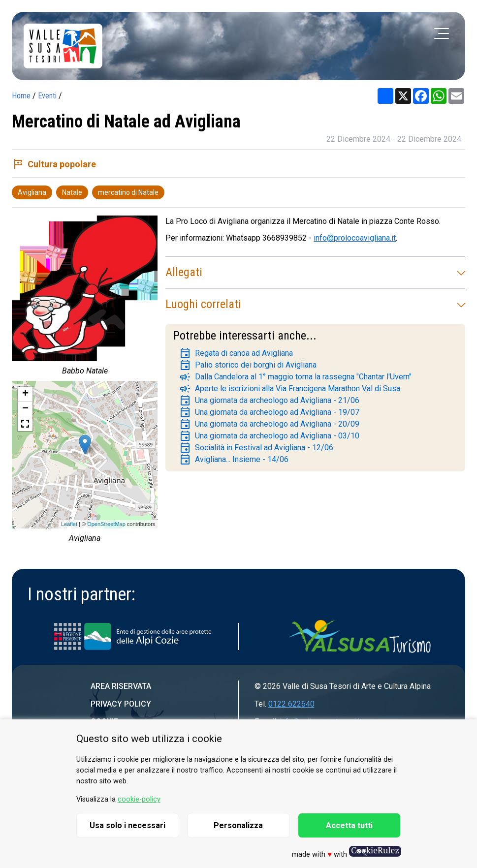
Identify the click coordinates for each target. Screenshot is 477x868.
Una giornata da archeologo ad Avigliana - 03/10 (269, 436)
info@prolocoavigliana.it (355, 238)
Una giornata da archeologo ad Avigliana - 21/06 (269, 401)
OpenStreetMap (106, 524)
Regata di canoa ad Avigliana (236, 353)
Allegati (315, 272)
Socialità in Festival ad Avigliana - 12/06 (256, 448)
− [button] (25, 409)
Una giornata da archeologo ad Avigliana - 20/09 (269, 424)
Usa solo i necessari (127, 825)
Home (21, 96)
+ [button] (25, 394)
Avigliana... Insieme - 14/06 (234, 460)
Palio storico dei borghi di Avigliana (248, 365)
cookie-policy (139, 799)
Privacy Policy (121, 704)
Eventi (47, 96)
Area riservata (121, 686)
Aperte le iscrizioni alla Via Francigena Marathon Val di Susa (290, 389)
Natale (72, 192)
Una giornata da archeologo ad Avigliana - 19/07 (269, 412)
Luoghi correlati (315, 304)
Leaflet (69, 524)
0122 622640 (291, 704)
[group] (85, 298)
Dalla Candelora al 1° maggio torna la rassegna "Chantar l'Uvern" (295, 377)
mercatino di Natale (128, 192)
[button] (25, 424)
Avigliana (32, 192)
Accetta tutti (349, 825)
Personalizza (238, 825)
